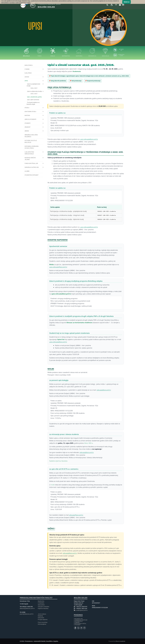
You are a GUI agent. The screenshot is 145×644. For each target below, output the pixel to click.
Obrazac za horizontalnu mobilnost (79, 323)
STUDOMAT (78, 625)
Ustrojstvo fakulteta (44, 607)
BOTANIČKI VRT (78, 619)
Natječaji (40, 616)
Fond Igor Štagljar (31, 163)
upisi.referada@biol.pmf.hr (89, 139)
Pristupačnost (112, 5)
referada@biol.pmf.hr (104, 390)
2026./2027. (34, 88)
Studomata (77, 71)
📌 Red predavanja (76, 81)
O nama (27, 69)
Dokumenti (41, 618)
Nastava (27, 115)
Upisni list (61, 339)
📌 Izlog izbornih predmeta (57, 81)
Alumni (27, 171)
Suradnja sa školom (32, 167)
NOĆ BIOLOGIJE (79, 621)
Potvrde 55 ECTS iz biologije (31, 141)
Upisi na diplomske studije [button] (34, 91)
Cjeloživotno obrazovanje (29, 153)
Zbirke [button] (27, 131)
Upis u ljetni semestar (33, 100)
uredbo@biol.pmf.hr (82, 610)
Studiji (27, 108)
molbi (53, 485)
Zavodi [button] (27, 77)
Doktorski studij (30, 112)
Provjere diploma (43, 620)
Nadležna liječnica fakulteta (58, 461)
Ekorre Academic (120, 641)
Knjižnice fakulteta (43, 608)
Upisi (26, 81)
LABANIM (77, 622)
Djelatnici (28, 73)
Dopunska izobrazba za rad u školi (32, 147)
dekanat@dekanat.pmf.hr (27, 608)
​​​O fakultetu (41, 603)
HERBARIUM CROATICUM (81, 620)
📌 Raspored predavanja (93, 81)
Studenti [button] (28, 123)
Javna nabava (42, 614)
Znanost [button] (28, 127)
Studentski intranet (32, 175)
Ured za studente (30, 119)
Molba (52, 265)
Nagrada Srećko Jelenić (30, 159)
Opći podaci (41, 605)
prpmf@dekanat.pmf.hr (27, 614)
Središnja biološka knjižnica (31, 136)
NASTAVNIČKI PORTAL (80, 624)
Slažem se (127, 2)
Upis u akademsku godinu (34, 97)
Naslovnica (29, 65)
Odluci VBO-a (88, 443)
